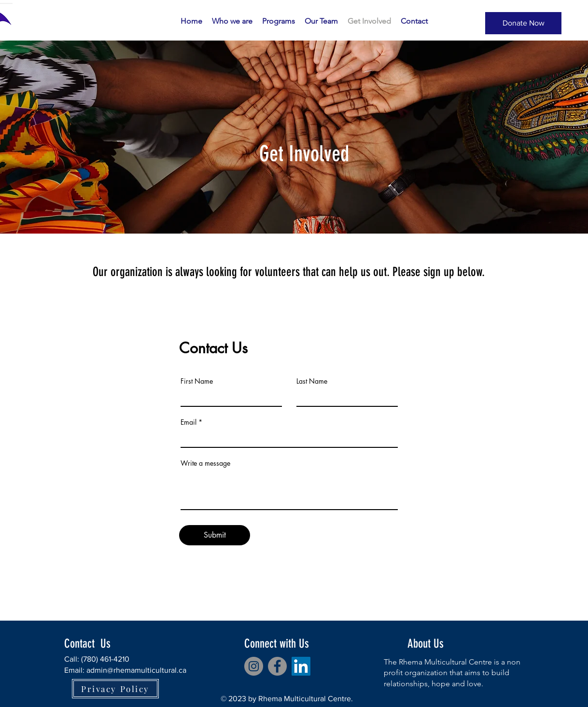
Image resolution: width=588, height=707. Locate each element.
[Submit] (215, 535)
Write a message (205, 463)
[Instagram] (254, 666)
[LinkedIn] (301, 666)
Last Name (312, 381)
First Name (197, 381)
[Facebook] (277, 666)
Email (189, 422)
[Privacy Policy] (115, 689)
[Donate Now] (523, 23)
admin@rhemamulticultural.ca (136, 670)
